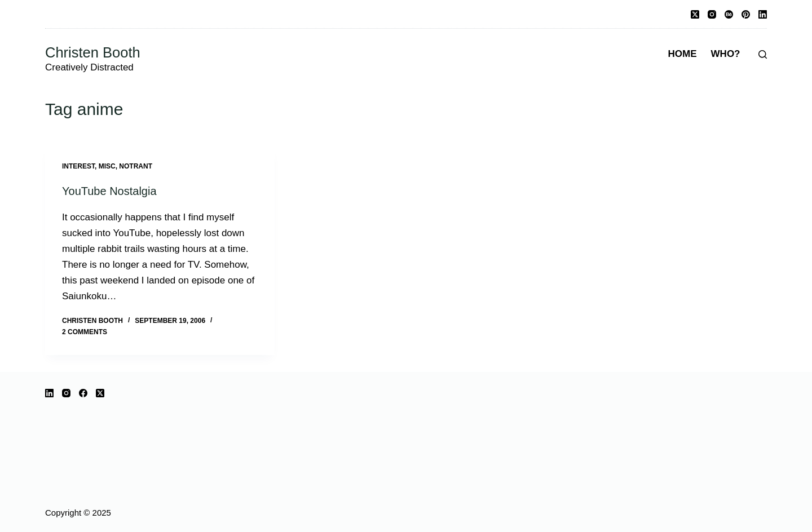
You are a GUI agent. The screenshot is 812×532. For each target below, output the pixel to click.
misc (107, 166)
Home (683, 54)
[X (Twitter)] (695, 14)
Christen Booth (93, 52)
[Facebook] (83, 393)
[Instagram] (712, 14)
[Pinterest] (746, 14)
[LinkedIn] (763, 14)
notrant (136, 166)
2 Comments (85, 332)
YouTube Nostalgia (109, 191)
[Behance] (729, 14)
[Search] (763, 54)
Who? (726, 54)
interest (78, 166)
